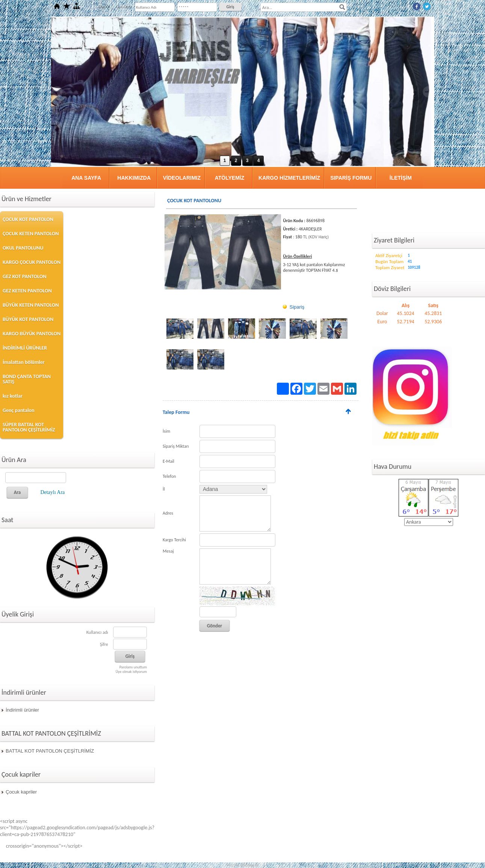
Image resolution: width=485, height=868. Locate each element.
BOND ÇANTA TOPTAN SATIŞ (27, 379)
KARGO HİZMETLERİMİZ (289, 178)
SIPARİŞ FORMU (351, 178)
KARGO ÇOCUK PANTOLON (32, 262)
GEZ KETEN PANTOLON (27, 291)
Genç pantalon (18, 410)
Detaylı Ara (52, 492)
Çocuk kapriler (21, 792)
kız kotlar (13, 396)
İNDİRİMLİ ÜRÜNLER (25, 348)
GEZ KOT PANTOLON (24, 276)
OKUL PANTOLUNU (23, 248)
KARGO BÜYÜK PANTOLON (32, 334)
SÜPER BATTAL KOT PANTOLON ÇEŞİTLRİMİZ (29, 427)
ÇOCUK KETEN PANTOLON (31, 234)
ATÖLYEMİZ (230, 178)
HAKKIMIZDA (134, 178)
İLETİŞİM (401, 178)
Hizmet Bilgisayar (242, 865)
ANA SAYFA (86, 178)
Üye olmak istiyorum (131, 672)
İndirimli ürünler (22, 710)
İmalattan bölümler (24, 362)
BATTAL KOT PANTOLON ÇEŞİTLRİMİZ (50, 751)
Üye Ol (104, 7)
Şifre (104, 644)
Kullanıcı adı (97, 632)
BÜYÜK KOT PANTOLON (28, 319)
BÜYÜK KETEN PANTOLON (31, 305)
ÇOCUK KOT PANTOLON (28, 219)
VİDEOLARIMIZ (182, 178)
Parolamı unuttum (133, 667)
